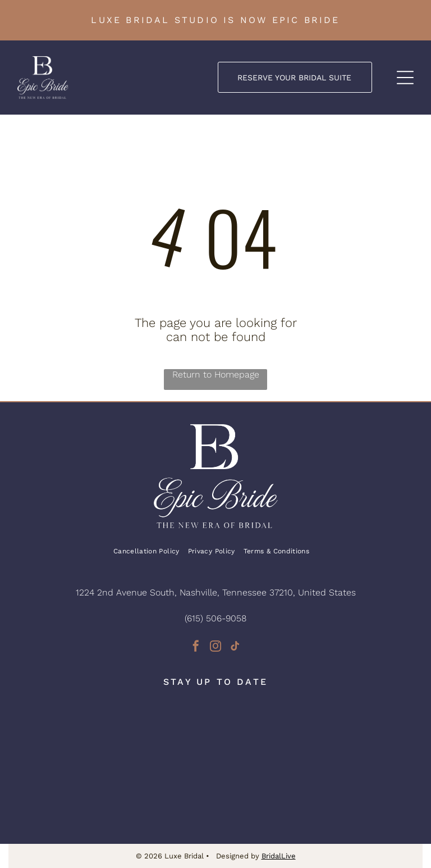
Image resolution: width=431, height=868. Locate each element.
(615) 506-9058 (215, 618)
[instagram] (215, 647)
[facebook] (196, 647)
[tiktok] (235, 647)
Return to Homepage (216, 374)
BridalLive (279, 856)
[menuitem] (151, 551)
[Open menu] (405, 78)
